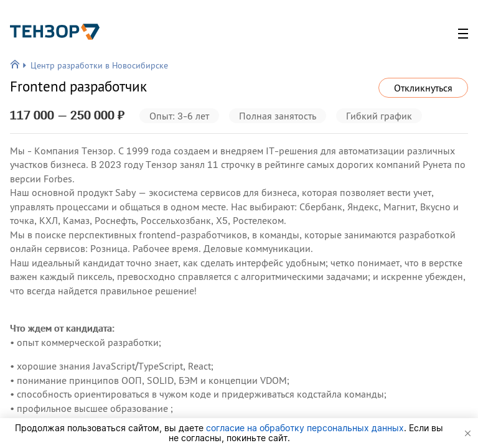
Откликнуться (423, 88)
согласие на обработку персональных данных (305, 428)
